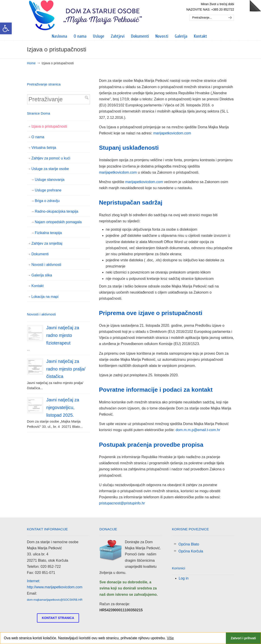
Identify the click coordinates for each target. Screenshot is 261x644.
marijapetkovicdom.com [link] (172, 133)
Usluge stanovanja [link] (50, 180)
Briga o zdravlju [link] (47, 201)
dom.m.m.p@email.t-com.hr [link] (198, 430)
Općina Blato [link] (189, 544)
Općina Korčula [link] (191, 551)
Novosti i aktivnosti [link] (47, 265)
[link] (6, 28)
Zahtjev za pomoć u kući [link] (51, 158)
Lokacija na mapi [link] (45, 297)
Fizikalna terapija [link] (48, 233)
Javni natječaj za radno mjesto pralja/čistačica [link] (66, 369)
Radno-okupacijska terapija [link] (57, 211)
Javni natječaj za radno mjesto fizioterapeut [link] (63, 335)
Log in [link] (184, 578)
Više (170, 638)
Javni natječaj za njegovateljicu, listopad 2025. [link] (63, 407)
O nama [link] (38, 137)
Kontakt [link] (38, 286)
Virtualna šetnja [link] (44, 148)
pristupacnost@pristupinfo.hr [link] (122, 503)
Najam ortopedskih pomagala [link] (58, 222)
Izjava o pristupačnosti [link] (49, 126)
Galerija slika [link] (42, 275)
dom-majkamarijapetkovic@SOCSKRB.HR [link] (55, 600)
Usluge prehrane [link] (48, 190)
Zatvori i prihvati (243, 638)
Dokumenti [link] (40, 254)
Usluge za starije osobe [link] (50, 169)
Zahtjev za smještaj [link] (47, 243)
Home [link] (31, 63)
